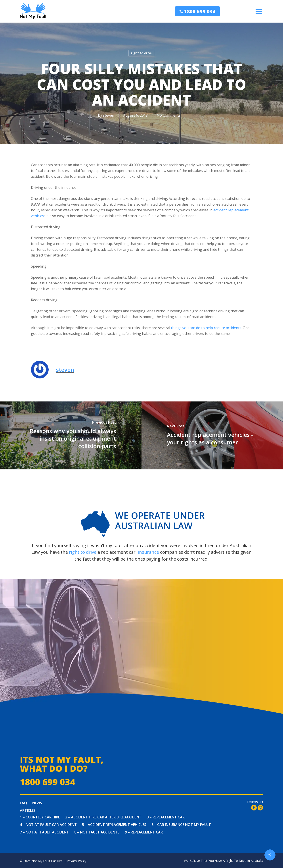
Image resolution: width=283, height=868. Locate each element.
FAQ (23, 803)
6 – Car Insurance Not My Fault (181, 825)
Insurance (148, 552)
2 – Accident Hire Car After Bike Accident (103, 817)
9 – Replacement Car (144, 832)
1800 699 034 (200, 11)
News (37, 803)
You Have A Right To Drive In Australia (236, 861)
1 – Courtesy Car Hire (40, 817)
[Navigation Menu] (259, 11)
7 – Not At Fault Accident (44, 832)
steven (109, 115)
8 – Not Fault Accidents (97, 832)
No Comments (169, 115)
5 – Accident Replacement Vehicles (114, 825)
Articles (28, 810)
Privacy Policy (76, 861)
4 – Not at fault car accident (48, 825)
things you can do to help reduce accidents (206, 328)
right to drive (141, 53)
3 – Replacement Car (166, 817)
